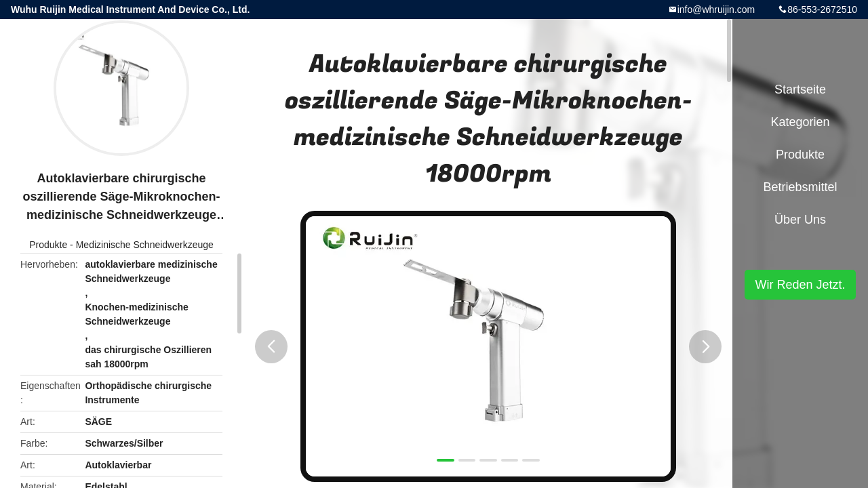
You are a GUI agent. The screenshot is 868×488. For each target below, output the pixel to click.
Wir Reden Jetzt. (800, 285)
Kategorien (800, 122)
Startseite (800, 89)
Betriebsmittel (800, 187)
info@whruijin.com (716, 9)
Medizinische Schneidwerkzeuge (145, 245)
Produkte (48, 245)
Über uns (800, 220)
